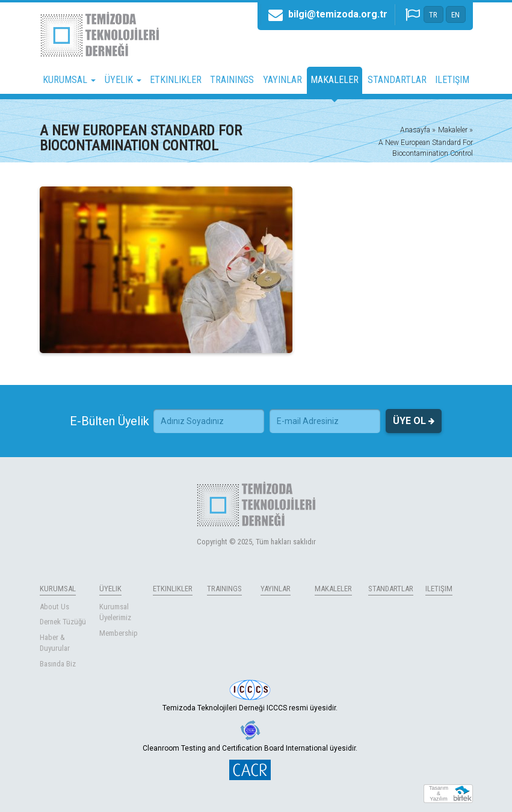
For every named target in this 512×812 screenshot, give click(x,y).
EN (455, 15)
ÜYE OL (414, 421)
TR (433, 15)
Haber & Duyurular (55, 643)
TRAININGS (232, 80)
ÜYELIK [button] (123, 80)
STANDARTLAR (397, 80)
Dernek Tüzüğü (63, 622)
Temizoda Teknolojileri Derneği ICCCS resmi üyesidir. (250, 696)
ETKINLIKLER (176, 80)
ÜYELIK (110, 589)
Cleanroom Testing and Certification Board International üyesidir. (250, 736)
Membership (119, 633)
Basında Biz (58, 664)
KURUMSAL (58, 589)
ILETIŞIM (452, 80)
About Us (54, 607)
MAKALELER (335, 80)
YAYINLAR (282, 80)
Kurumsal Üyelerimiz (115, 612)
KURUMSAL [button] (69, 80)
